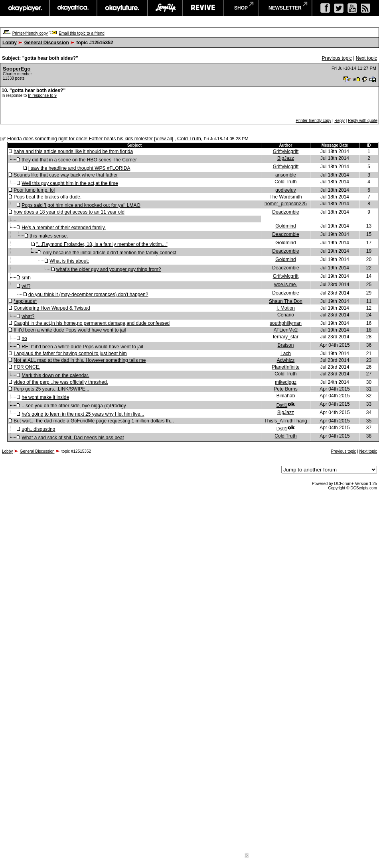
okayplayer (25, 8)
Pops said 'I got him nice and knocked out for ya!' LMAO (81, 205)
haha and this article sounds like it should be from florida (73, 151)
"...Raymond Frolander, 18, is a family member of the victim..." (102, 244)
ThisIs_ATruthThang (285, 421)
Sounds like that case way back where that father (66, 175)
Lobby (10, 43)
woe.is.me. (285, 285)
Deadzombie (285, 212)
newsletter (285, 8)
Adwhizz (286, 360)
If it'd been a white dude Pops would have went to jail (70, 330)
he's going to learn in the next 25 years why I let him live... (83, 414)
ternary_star (286, 337)
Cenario (286, 315)
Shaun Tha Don (286, 301)
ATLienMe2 (286, 330)
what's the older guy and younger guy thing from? (109, 269)
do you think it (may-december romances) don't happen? (88, 295)
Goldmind (285, 226)
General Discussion (47, 43)
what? (28, 316)
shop (241, 8)
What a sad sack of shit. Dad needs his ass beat (73, 438)
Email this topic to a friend (82, 33)
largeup (165, 8)
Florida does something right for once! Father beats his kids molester (80, 139)
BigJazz (286, 158)
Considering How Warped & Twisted (52, 308)
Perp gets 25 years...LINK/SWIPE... (51, 389)
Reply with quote (363, 121)
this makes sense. (49, 236)
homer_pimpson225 (286, 204)
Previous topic (337, 58)
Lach (286, 353)
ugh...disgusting (38, 429)
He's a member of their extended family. (64, 228)
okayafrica (73, 8)
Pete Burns (285, 389)
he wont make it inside (45, 397)
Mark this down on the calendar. (55, 375)
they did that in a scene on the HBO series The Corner (79, 160)
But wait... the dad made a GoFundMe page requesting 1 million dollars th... (94, 421)
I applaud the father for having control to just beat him (70, 353)
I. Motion (286, 308)
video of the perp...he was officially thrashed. (61, 382)
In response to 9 (42, 95)
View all (164, 139)
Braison (286, 345)
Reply (340, 121)
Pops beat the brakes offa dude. (47, 197)
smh (26, 278)
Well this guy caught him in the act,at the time (70, 183)
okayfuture (122, 8)
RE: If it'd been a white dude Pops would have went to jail (82, 347)
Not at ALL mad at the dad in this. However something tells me (80, 360)
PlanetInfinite (285, 367)
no (24, 338)
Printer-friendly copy (30, 33)
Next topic (366, 58)
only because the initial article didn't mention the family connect (110, 253)
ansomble (286, 175)
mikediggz (286, 382)
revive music (203, 8)
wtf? (26, 286)
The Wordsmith (285, 197)
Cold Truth (189, 138)
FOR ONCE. (27, 367)
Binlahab (286, 396)
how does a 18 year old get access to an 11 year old (69, 212)
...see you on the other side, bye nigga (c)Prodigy (74, 406)
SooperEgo (17, 69)
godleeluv (285, 190)
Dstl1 (282, 405)
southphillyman (286, 323)
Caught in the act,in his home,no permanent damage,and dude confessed (92, 323)
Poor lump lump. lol (34, 190)
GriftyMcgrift (286, 151)
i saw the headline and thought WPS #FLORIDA (79, 168)
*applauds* (25, 301)
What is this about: (69, 261)
